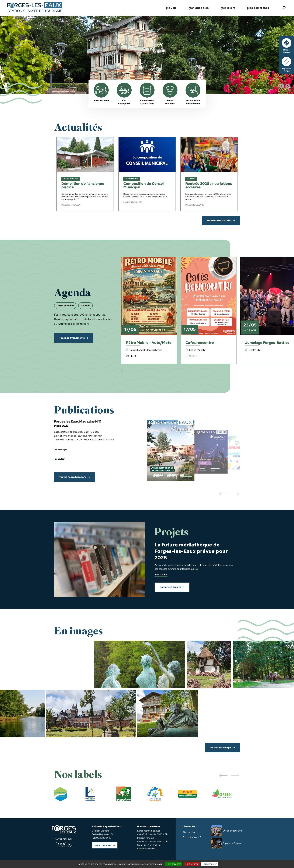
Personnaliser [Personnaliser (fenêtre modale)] (210, 864)
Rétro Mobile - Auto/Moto (149, 343)
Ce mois (85, 306)
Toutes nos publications (73, 477)
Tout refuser (192, 864)
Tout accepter (174, 864)
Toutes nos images (221, 748)
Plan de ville (189, 832)
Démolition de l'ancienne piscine (83, 186)
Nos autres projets (170, 587)
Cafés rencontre (200, 343)
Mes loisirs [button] (228, 8)
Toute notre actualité (219, 220)
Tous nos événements (72, 338)
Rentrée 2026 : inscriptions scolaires (209, 186)
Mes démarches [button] (258, 8)
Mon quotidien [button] (199, 8)
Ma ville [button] (171, 8)
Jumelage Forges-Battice (267, 343)
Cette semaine (65, 306)
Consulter (60, 459)
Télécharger (61, 450)
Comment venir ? (192, 837)
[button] (223, 493)
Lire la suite (161, 574)
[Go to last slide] (282, 86)
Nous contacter (103, 845)
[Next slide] (288, 86)
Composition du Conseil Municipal (144, 186)
